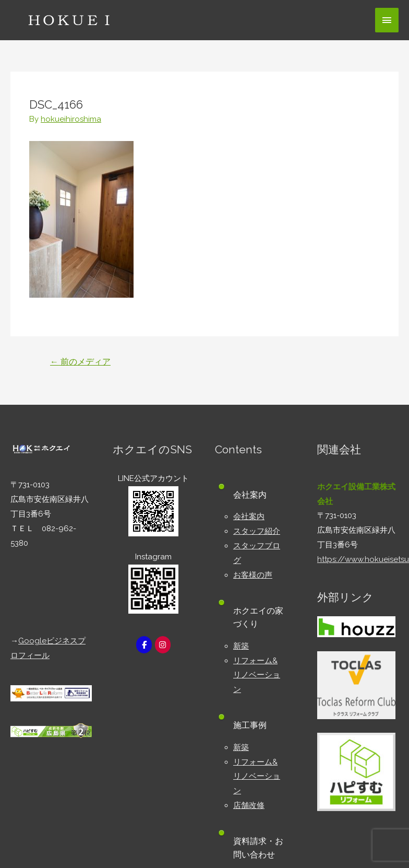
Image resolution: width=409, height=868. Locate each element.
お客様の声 (253, 575)
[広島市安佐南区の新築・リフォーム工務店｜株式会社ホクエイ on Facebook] (144, 644)
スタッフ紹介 (257, 531)
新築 (241, 646)
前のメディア (80, 362)
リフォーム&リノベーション (257, 675)
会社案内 (249, 517)
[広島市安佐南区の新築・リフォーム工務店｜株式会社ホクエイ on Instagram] (163, 644)
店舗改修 (249, 805)
